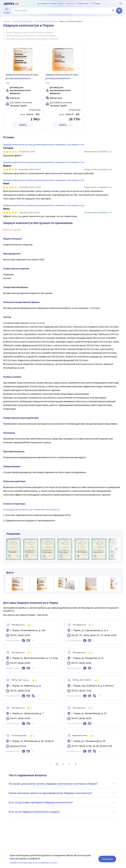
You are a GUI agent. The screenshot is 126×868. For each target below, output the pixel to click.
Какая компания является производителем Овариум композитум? (62, 793)
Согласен (107, 859)
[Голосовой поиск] (113, 11)
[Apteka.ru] (11, 4)
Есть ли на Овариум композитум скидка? (62, 812)
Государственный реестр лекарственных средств (32, 509)
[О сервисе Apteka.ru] (121, 4)
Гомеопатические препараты (46, 21)
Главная (7, 21)
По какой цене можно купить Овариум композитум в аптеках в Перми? (62, 784)
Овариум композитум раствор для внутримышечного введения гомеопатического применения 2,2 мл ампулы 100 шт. (62, 77)
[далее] (116, 549)
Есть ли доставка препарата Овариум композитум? (62, 802)
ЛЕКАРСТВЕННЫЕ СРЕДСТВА (22, 21)
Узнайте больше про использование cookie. (34, 863)
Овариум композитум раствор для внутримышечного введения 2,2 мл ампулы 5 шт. (22, 77)
